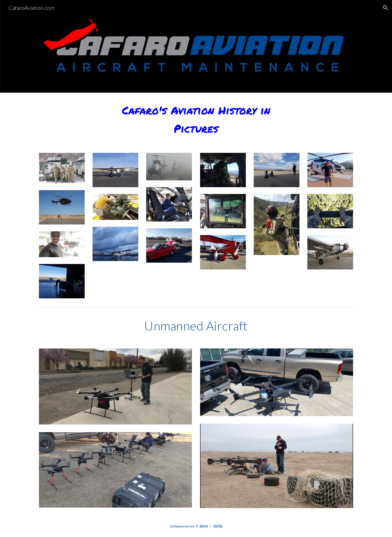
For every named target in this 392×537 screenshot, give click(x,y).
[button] (385, 8)
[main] (196, 119)
